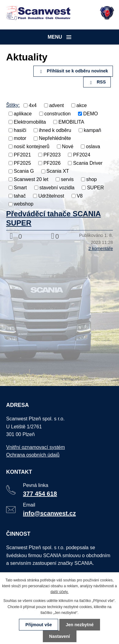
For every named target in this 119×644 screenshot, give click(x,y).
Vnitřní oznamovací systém (36, 448)
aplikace (23, 114)
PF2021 (22, 155)
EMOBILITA (71, 122)
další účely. (60, 592)
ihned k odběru (55, 130)
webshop (24, 204)
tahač (20, 196)
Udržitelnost (51, 196)
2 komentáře (101, 249)
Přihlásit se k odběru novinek (73, 71)
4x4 (33, 105)
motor (20, 138)
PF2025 (22, 163)
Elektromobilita (30, 122)
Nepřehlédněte (55, 138)
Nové (68, 147)
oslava (93, 147)
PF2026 (52, 163)
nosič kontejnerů (32, 147)
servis (67, 179)
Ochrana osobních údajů (33, 456)
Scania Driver (88, 163)
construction (58, 114)
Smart (20, 188)
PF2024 (82, 155)
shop (92, 179)
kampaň (93, 130)
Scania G (24, 171)
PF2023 (52, 155)
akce (82, 105)
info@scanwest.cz (50, 514)
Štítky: (13, 105)
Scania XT (58, 171)
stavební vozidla (57, 188)
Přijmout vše (39, 625)
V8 (80, 196)
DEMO (91, 114)
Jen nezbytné (80, 625)
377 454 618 (40, 494)
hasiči (20, 130)
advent (57, 105)
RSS (97, 82)
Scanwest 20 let (31, 179)
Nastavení (60, 636)
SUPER (95, 188)
